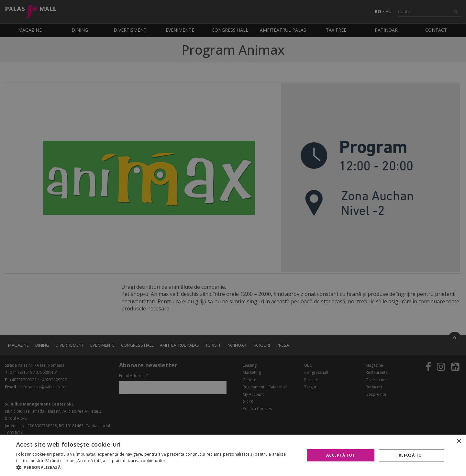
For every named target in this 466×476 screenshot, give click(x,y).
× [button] (459, 442)
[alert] (233, 238)
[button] (156, 468)
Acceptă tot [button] (340, 455)
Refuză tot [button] (412, 455)
